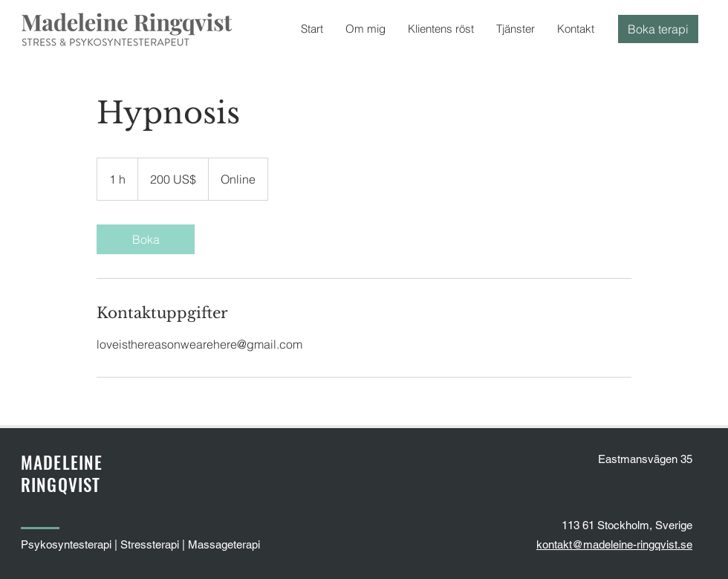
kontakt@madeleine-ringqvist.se (614, 544)
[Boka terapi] (658, 29)
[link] (146, 239)
